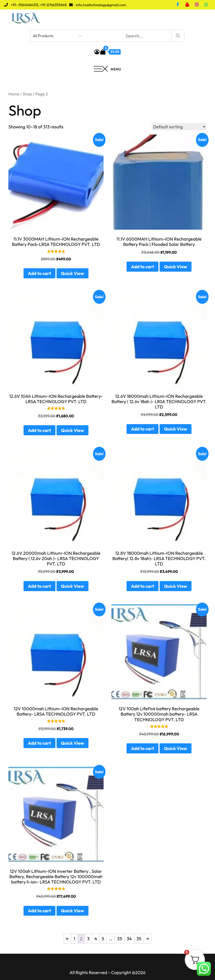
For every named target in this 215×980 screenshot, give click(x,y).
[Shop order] (179, 127)
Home (14, 94)
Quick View (73, 273)
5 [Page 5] (103, 939)
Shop (27, 94)
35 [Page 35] (139, 939)
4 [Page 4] (96, 939)
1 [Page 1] (74, 939)
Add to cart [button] (39, 273)
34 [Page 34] (129, 939)
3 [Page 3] (88, 939)
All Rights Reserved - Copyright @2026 (107, 972)
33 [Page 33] (119, 939)
